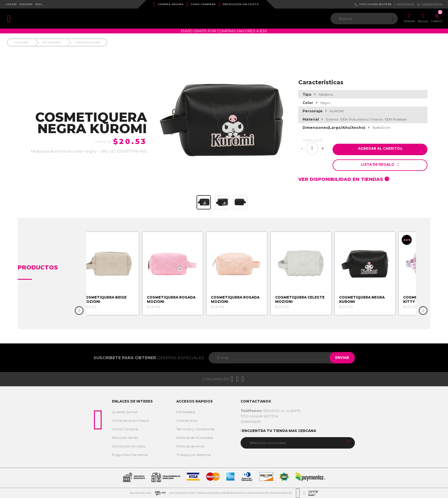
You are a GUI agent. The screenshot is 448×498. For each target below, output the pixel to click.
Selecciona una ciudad (267, 443)
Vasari (11, 4)
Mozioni (26, 4)
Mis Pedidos (186, 412)
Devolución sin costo (239, 5)
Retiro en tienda (125, 438)
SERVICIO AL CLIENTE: (271, 411)
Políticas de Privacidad (195, 438)
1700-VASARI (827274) (373, 4)
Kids (39, 4)
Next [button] (423, 311)
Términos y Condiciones (196, 429)
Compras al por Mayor (131, 420)
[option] (119, 273)
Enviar (339, 358)
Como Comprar (201, 5)
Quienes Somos (125, 412)
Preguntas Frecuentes (130, 455)
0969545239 (251, 422)
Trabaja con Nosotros (194, 455)
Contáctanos (187, 420)
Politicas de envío (190, 446)
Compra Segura (168, 5)
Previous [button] (79, 311)
